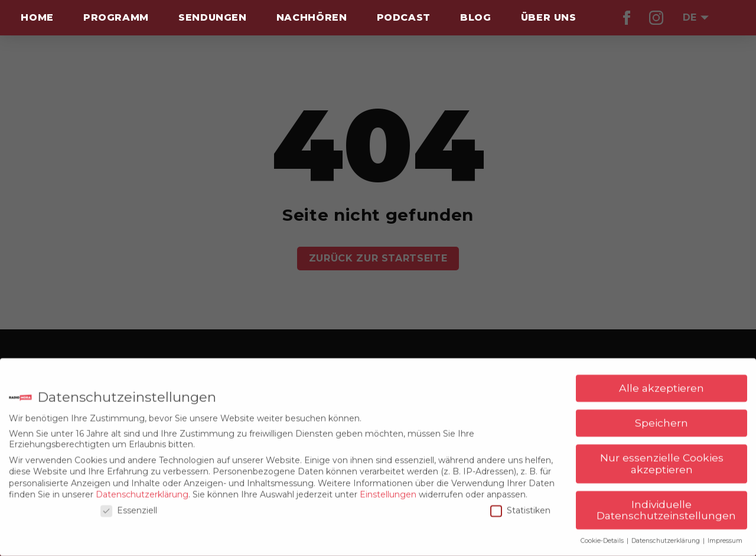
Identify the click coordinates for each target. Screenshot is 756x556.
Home (37, 17)
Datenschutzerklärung (142, 490)
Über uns (549, 17)
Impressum (725, 536)
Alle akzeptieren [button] (661, 383)
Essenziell (129, 506)
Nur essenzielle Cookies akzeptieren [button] (662, 459)
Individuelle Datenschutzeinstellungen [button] (666, 506)
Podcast (404, 17)
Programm (116, 17)
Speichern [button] (661, 418)
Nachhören (312, 17)
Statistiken (520, 506)
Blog (476, 17)
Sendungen (213, 17)
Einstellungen (388, 490)
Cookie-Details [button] (603, 536)
